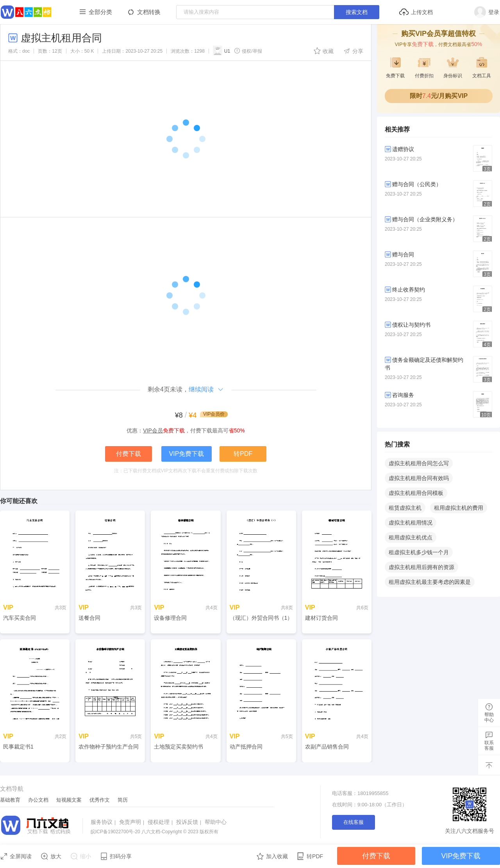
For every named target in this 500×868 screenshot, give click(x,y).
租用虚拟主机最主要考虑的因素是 (430, 582)
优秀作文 (100, 800)
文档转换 (149, 12)
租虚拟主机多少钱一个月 (419, 552)
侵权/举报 (248, 51)
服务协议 (104, 822)
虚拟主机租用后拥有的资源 (421, 567)
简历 (123, 800)
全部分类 (100, 12)
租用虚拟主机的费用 (459, 508)
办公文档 (38, 800)
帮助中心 (216, 822)
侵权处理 (161, 822)
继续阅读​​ (206, 390)
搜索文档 (357, 12)
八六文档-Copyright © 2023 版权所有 (154, 832)
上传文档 (416, 12)
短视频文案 (69, 800)
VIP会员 (153, 430)
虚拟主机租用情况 (411, 523)
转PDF (243, 454)
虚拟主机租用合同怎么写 (419, 463)
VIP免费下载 (187, 454)
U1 (221, 50)
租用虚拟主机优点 (411, 537)
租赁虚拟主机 (405, 508)
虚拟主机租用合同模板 (416, 493)
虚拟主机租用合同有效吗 (419, 478)
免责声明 (133, 822)
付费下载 (129, 454)
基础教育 (10, 800)
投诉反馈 (190, 822)
